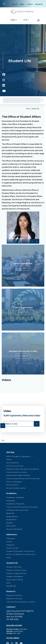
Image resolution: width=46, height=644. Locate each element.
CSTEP (9, 542)
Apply (14, 20)
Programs (11, 501)
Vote (8, 583)
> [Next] (37, 241)
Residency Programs (16, 504)
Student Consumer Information (20, 551)
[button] (42, 100)
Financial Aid (12, 548)
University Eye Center (16, 488)
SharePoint (11, 520)
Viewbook (10, 545)
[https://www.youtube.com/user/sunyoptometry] (4, 91)
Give (26, 20)
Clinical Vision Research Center (21, 602)
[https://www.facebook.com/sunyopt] (4, 74)
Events (30, 4)
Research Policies (14, 599)
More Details (23, 268)
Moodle (10, 523)
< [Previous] (32, 241)
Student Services (24, 100)
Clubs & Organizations (16, 573)
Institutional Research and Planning (23, 479)
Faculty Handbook (14, 529)
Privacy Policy (13, 485)
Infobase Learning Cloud (17, 510)
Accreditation (13, 463)
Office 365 (11, 526)
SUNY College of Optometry (19, 456)
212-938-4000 (12, 619)
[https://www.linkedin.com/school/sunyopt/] (4, 85)
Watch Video (12, 424)
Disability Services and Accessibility (23, 469)
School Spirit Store (15, 580)
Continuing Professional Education (22, 507)
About (15, 4)
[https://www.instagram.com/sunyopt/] (4, 80)
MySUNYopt (11, 586)
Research (39, 4)
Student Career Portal (16, 570)
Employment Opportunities (18, 475)
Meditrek (10, 513)
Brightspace (12, 517)
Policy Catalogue (14, 482)
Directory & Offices (15, 466)
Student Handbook (15, 577)
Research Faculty (14, 595)
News (22, 4)
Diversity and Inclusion (17, 472)
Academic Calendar (15, 497)
